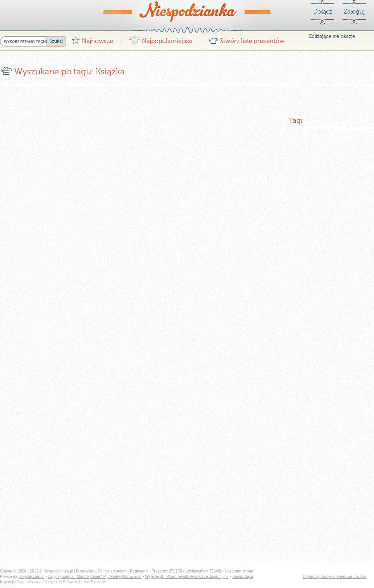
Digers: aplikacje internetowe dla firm (335, 577)
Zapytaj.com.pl (32, 577)
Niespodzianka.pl (58, 571)
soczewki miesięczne (44, 582)
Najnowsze (92, 39)
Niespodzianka (187, 11)
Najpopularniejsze (161, 39)
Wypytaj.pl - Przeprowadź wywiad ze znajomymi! (187, 577)
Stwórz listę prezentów (246, 39)
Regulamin (139, 571)
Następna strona (239, 571)
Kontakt (120, 571)
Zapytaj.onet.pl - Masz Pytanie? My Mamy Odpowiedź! (95, 577)
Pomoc (104, 571)
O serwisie (85, 571)
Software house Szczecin (84, 582)
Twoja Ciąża (243, 577)
